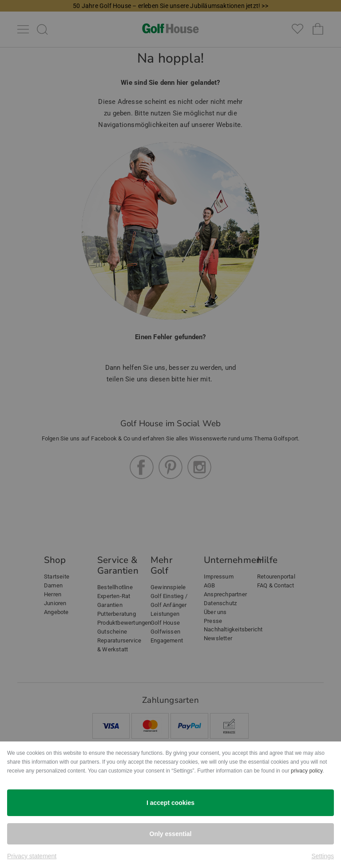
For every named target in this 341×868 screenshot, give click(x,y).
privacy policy (307, 771)
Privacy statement (32, 856)
